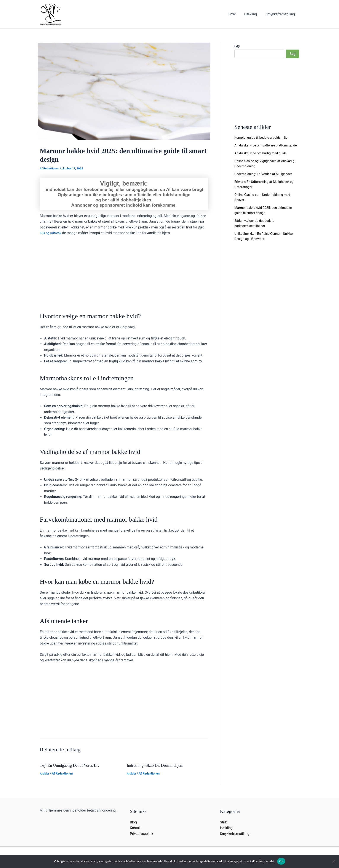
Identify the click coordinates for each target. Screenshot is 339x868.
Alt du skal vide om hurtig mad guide (262, 158)
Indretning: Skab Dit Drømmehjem (157, 765)
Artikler (45, 773)
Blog (133, 822)
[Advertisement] (124, 272)
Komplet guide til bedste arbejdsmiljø (263, 137)
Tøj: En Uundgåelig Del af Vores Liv (72, 765)
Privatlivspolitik (142, 833)
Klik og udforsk (51, 233)
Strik (236, 14)
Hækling (253, 14)
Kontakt (136, 828)
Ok (281, 861)
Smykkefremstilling (281, 14)
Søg (237, 46)
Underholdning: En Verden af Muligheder (265, 179)
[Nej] (334, 861)
